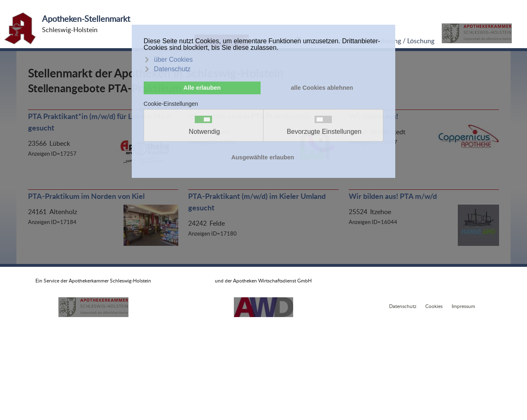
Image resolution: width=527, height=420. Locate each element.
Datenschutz (403, 306)
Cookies (434, 306)
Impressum (463, 306)
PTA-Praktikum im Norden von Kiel (86, 196)
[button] (477, 33)
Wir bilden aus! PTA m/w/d (393, 196)
